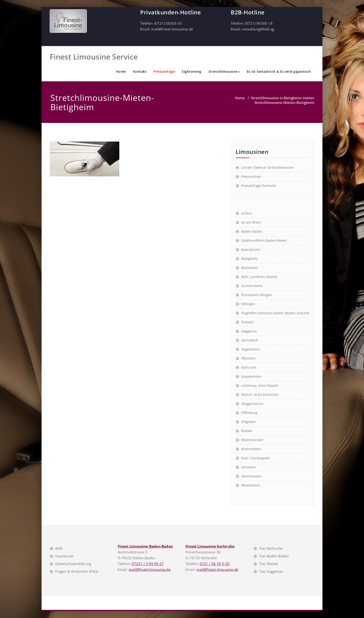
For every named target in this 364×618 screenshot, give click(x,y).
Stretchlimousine (224, 71)
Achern (247, 213)
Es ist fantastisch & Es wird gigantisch (279, 71)
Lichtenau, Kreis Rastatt (260, 385)
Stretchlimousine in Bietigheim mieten (283, 98)
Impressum (65, 556)
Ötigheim (248, 422)
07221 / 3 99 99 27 (148, 564)
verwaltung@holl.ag (258, 29)
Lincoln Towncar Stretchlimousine (268, 167)
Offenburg (249, 413)
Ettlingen (248, 304)
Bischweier (250, 268)
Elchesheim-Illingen (257, 295)
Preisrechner (251, 177)
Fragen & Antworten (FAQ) (77, 571)
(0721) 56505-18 (259, 23)
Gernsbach (250, 340)
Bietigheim (250, 259)
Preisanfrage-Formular (259, 186)
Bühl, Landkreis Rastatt (259, 277)
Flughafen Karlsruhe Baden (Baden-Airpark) (275, 313)
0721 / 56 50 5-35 (215, 564)
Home (121, 71)
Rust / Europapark (255, 458)
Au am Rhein (251, 222)
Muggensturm (252, 404)
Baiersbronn (251, 250)
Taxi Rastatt (268, 564)
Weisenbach (251, 485)
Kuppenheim (251, 376)
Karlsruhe (249, 367)
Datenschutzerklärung (73, 564)
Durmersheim (252, 286)
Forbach (247, 322)
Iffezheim (248, 358)
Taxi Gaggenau (271, 571)
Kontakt (140, 71)
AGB (59, 548)
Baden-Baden (252, 231)
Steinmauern (251, 476)
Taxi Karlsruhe (271, 548)
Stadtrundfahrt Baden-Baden (264, 240)
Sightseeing (192, 71)
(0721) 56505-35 (168, 23)
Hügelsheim (250, 349)
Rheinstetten (251, 449)
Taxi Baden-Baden (274, 556)
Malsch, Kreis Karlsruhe (260, 395)
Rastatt (247, 431)
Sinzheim (248, 467)
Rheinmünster (252, 440)
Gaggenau (249, 331)
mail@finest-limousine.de (172, 29)
